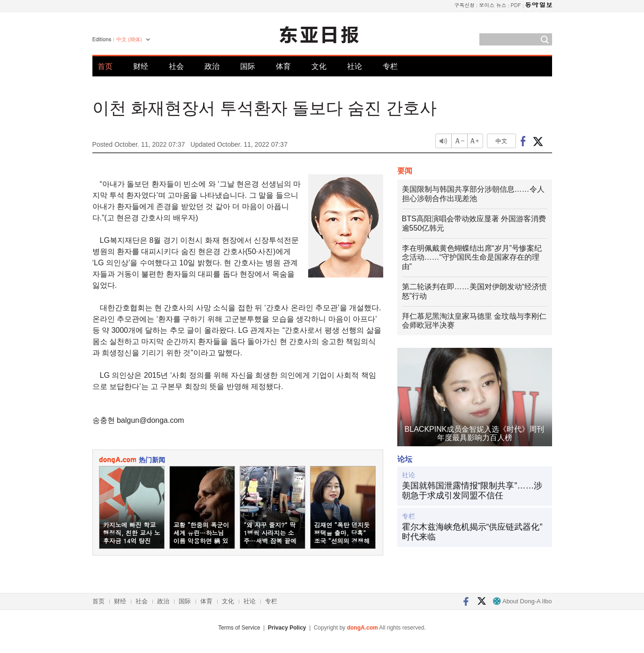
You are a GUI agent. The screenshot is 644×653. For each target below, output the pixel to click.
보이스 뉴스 (493, 5)
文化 (319, 66)
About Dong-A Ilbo (522, 601)
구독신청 (464, 5)
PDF (516, 5)
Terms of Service (239, 628)
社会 (176, 66)
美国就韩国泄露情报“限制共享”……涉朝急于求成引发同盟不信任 (472, 491)
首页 (105, 66)
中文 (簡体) (129, 39)
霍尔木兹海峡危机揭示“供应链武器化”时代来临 (472, 532)
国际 (248, 66)
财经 (141, 66)
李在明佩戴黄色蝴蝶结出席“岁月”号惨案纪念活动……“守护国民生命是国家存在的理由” (472, 258)
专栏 (390, 66)
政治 (212, 66)
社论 (355, 66)
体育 (283, 66)
